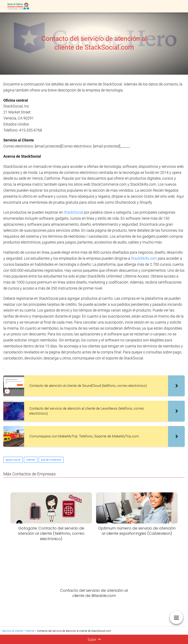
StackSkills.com (144, 258)
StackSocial (74, 212)
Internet (31, 460)
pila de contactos (51, 460)
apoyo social (13, 460)
